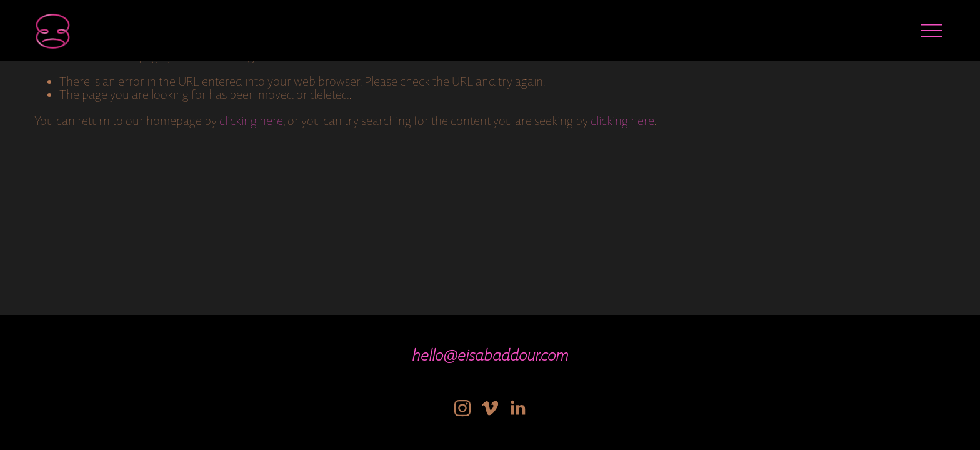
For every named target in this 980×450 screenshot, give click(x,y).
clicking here (251, 121)
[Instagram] (462, 408)
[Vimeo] (490, 408)
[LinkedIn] (517, 408)
